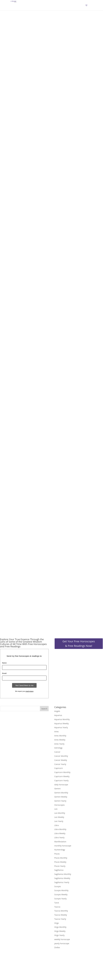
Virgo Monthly (60, 927)
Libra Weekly (60, 833)
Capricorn (59, 768)
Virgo (57, 923)
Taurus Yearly (60, 919)
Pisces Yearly (60, 866)
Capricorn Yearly (61, 780)
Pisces (57, 854)
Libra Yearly (59, 837)
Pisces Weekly (60, 862)
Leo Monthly (60, 813)
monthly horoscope (63, 846)
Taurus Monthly (61, 911)
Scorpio (58, 886)
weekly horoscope (62, 939)
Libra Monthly (60, 829)
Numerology (60, 850)
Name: (5, 663)
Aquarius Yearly (61, 727)
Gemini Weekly (61, 797)
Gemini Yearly (60, 801)
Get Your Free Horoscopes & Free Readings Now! (79, 644)
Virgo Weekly (60, 931)
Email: (5, 673)
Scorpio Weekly (61, 894)
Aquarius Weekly (62, 723)
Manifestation (60, 842)
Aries (57, 732)
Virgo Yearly (59, 935)
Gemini (57, 789)
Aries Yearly (59, 744)
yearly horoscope (62, 943)
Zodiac (57, 947)
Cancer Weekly (61, 760)
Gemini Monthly (61, 793)
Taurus (57, 907)
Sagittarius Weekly (62, 878)
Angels (57, 711)
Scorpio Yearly (60, 899)
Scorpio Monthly (61, 890)
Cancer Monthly (61, 756)
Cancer (57, 752)
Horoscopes (60, 805)
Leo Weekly (59, 817)
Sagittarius (59, 870)
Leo (56, 809)
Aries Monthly (60, 736)
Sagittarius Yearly (62, 882)
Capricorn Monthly (62, 772)
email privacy (29, 691)
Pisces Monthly (61, 858)
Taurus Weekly (61, 915)
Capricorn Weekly (62, 776)
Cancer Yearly (60, 764)
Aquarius (58, 715)
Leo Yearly (59, 821)
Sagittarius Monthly (63, 874)
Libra (57, 825)
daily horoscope (61, 785)
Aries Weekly (60, 740)
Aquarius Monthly (62, 719)
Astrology (58, 748)
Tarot (57, 903)
